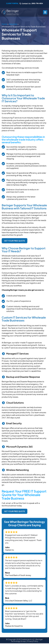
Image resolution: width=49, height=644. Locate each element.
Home (4, 24)
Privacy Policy (33, 641)
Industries (13, 24)
